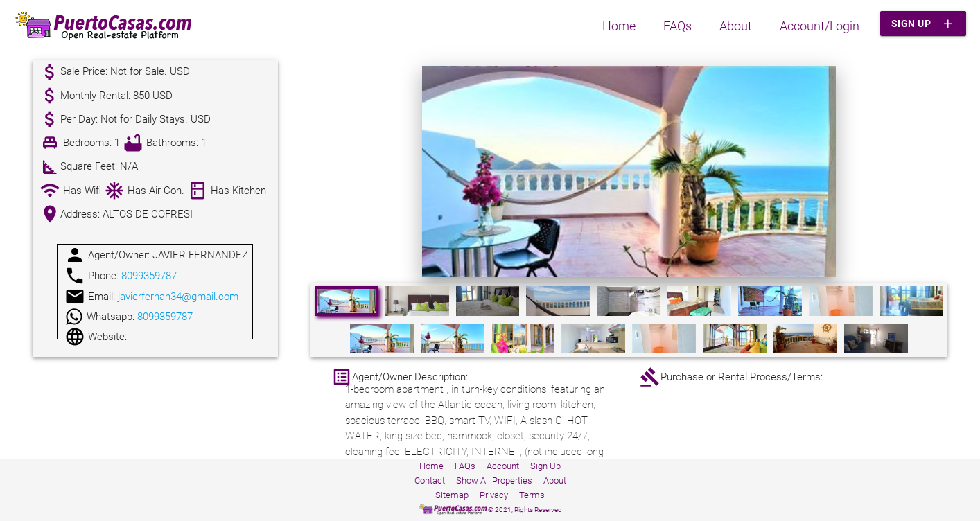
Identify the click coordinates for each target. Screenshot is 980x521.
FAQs (677, 26)
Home (619, 26)
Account (503, 466)
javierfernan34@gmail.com (178, 297)
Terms (532, 495)
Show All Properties (494, 480)
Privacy (494, 495)
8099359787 (149, 276)
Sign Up (924, 24)
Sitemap (452, 495)
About (736, 26)
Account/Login (820, 26)
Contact (430, 480)
